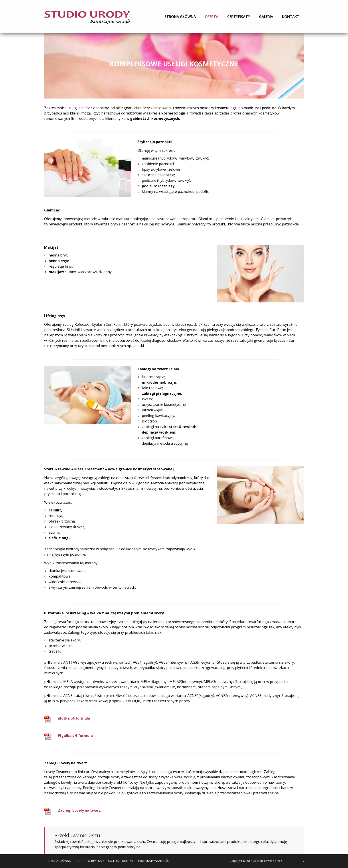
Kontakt (291, 17)
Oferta (212, 17)
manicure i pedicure (260, 108)
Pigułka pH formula (75, 736)
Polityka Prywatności (154, 861)
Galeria (266, 17)
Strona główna (180, 17)
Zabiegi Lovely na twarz (79, 810)
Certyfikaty (239, 17)
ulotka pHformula (74, 718)
